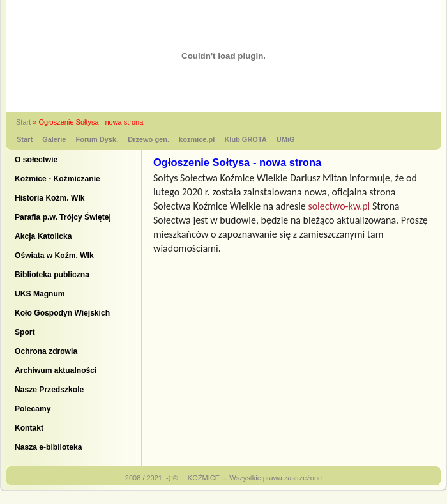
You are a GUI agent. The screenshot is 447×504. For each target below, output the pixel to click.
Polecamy (33, 409)
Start (23, 122)
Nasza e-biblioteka (49, 447)
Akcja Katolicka (43, 236)
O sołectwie (36, 160)
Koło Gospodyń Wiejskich (62, 313)
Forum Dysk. (97, 139)
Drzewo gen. (148, 139)
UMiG (286, 139)
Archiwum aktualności (56, 370)
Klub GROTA (245, 139)
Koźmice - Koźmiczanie (57, 179)
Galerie (54, 139)
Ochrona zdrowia (46, 351)
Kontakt (29, 428)
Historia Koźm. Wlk (50, 198)
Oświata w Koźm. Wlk (54, 256)
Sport (25, 332)
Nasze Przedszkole (49, 390)
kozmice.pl (197, 139)
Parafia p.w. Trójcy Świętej (63, 217)
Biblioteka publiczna (52, 275)
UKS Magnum (40, 294)
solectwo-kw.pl (339, 206)
